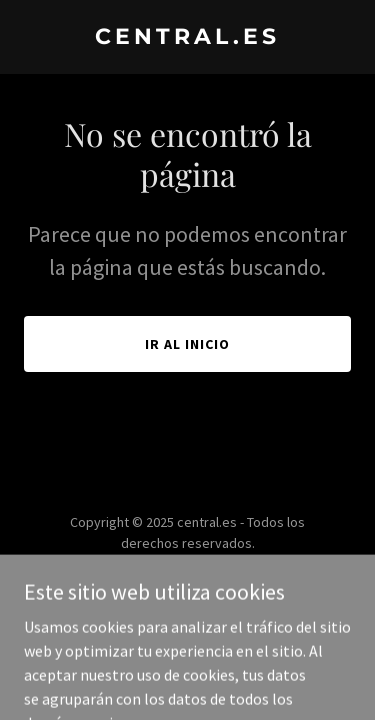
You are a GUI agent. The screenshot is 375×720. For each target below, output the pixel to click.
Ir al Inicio (187, 344)
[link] (187, 38)
